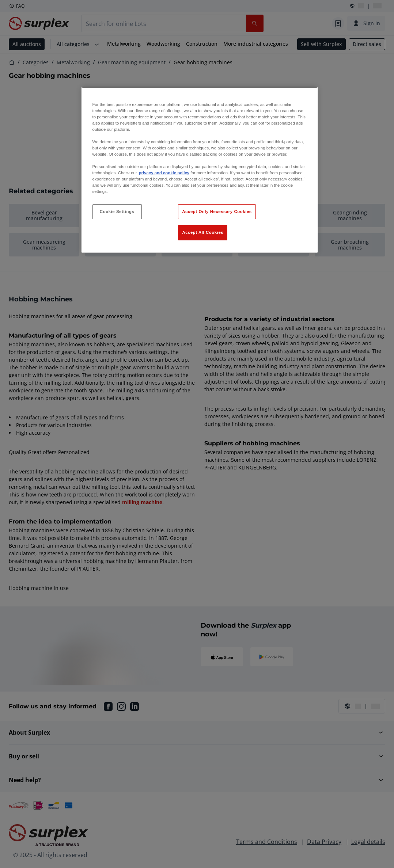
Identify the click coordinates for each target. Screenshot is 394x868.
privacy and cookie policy (164, 173)
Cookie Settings (117, 212)
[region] (200, 170)
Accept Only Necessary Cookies (217, 212)
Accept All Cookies (203, 232)
